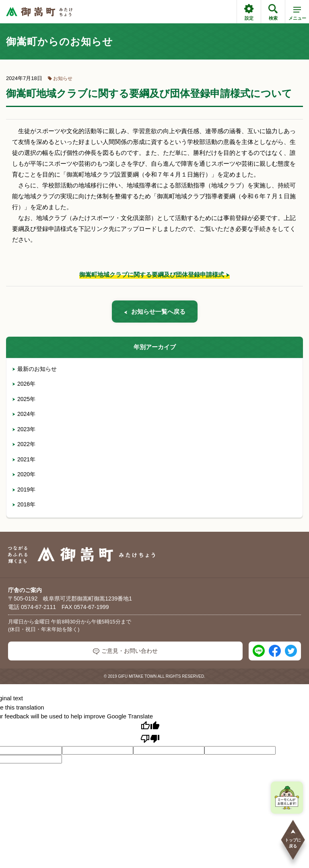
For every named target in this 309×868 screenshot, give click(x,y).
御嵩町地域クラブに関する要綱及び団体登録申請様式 (152, 275)
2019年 (24, 490)
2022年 (24, 444)
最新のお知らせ (35, 369)
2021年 (24, 459)
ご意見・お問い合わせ (125, 651)
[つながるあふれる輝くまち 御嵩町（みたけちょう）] (39, 12)
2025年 (24, 399)
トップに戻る (293, 838)
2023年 (24, 429)
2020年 (24, 474)
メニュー (297, 15)
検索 (273, 12)
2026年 (24, 384)
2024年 (24, 414)
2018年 (24, 504)
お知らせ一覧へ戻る (155, 312)
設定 (249, 12)
